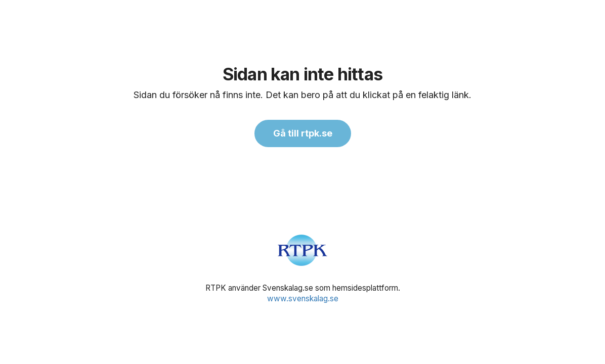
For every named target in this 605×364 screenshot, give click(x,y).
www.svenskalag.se (303, 299)
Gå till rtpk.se (303, 133)
